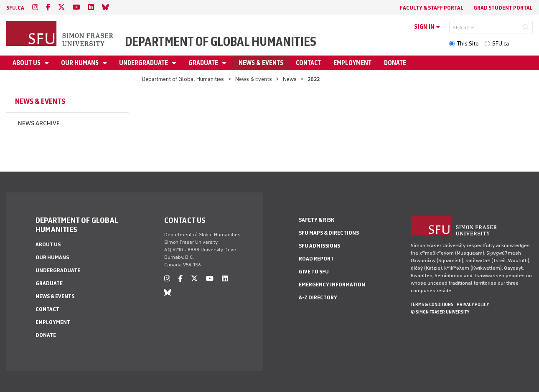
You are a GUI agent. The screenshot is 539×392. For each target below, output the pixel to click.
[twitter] (61, 7)
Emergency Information (332, 285)
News (290, 79)
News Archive (39, 123)
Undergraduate (144, 63)
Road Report (316, 259)
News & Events (261, 63)
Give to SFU (314, 272)
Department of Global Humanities (221, 42)
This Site (468, 44)
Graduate (204, 63)
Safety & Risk (317, 220)
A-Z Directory (318, 297)
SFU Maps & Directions (329, 233)
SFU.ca (501, 44)
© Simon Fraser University (440, 312)
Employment (352, 63)
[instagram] (35, 7)
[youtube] (76, 7)
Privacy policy (473, 304)
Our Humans (80, 63)
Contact (308, 63)
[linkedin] (91, 7)
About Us (27, 63)
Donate (395, 63)
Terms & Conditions (432, 304)
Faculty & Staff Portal (432, 8)
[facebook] (48, 7)
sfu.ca (15, 8)
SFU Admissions (319, 246)
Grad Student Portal (503, 8)
